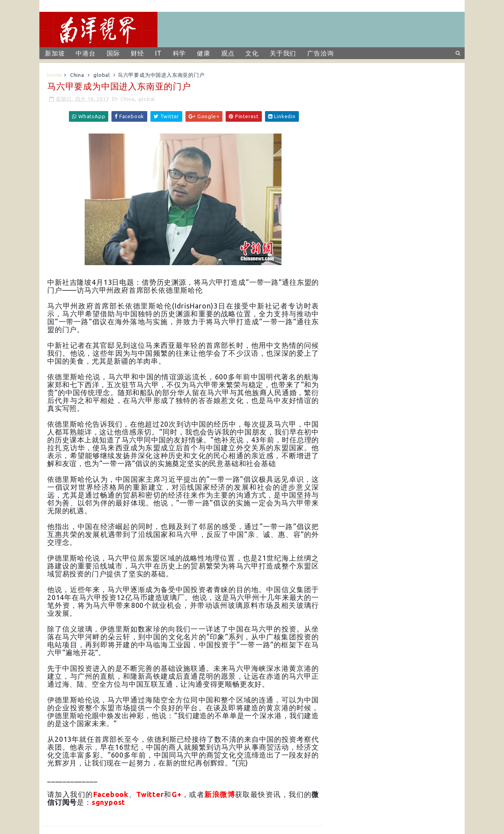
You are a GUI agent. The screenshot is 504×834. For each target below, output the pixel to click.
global (102, 75)
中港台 (85, 53)
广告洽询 (320, 53)
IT (158, 53)
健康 (204, 53)
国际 (113, 53)
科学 (180, 53)
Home (55, 75)
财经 (137, 53)
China (77, 75)
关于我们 (283, 53)
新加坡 (55, 53)
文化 (252, 53)
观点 (228, 53)
